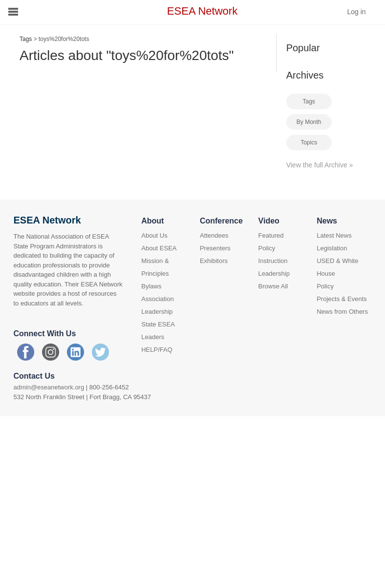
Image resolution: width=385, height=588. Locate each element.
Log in (356, 12)
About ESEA (159, 248)
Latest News (334, 235)
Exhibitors (214, 261)
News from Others (342, 312)
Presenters (215, 248)
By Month (309, 122)
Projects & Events (342, 299)
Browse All (273, 286)
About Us (154, 235)
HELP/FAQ (157, 350)
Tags (26, 39)
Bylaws (151, 286)
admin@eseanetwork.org (49, 387)
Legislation (332, 248)
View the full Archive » (320, 165)
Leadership (274, 274)
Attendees (214, 235)
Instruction (273, 261)
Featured (271, 235)
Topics (309, 142)
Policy (267, 248)
